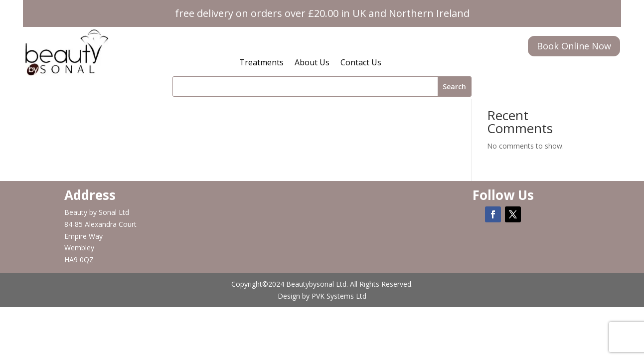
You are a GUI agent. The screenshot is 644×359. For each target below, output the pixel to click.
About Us (312, 63)
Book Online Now (574, 46)
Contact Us (361, 63)
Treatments (261, 63)
